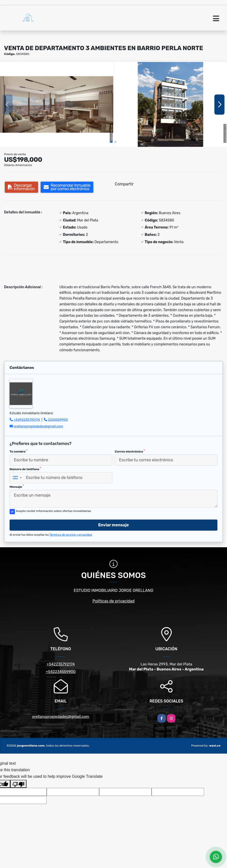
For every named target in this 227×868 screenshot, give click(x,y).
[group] (57, 104)
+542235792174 (61, 664)
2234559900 (58, 420)
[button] (111, 142)
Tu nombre (18, 451)
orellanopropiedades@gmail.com (38, 426)
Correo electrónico (130, 451)
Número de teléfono (25, 469)
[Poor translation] (18, 784)
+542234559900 (61, 672)
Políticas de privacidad (114, 601)
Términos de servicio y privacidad (71, 535)
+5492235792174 (27, 420)
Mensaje (17, 487)
